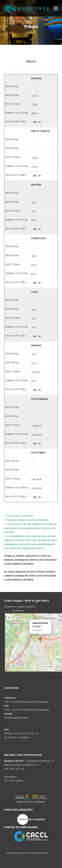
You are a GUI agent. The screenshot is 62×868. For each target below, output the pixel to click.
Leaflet (52, 670)
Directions (37, 630)
